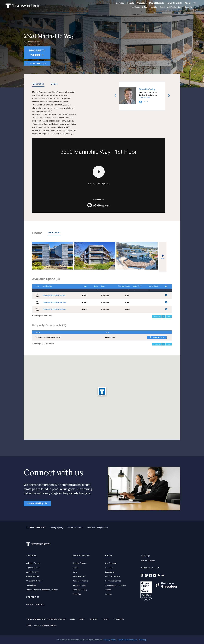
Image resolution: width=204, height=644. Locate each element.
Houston (105, 619)
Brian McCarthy (147, 89)
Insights (76, 568)
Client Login (145, 556)
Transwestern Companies (116, 585)
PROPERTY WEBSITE (37, 53)
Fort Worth (93, 619)
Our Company (111, 563)
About (185, 3)
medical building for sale (98, 528)
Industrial (151, 7)
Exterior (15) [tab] (54, 233)
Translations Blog (80, 590)
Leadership (110, 572)
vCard (143, 102)
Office (142, 7)
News (75, 572)
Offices (108, 590)
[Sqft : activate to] (82, 288)
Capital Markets (33, 576)
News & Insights (172, 3)
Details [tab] (54, 84)
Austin (72, 619)
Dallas (82, 619)
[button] (102, 392)
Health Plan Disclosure (128, 640)
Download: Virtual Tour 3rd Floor (54, 309)
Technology (31, 585)
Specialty (186, 7)
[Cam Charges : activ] (154, 288)
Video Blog (77, 594)
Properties (139, 3)
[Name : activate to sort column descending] (67, 332)
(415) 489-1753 (144, 98)
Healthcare (133, 7)
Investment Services (75, 528)
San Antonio (118, 619)
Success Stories (79, 585)
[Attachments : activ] (59, 288)
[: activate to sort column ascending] (158, 332)
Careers (108, 594)
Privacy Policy (110, 640)
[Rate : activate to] (92, 288)
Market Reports (154, 3)
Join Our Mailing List (37, 503)
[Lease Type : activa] (138, 288)
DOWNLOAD (159, 337)
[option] (142, 96)
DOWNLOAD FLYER (38, 63)
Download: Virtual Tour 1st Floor (54, 295)
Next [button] (169, 96)
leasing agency (56, 528)
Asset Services (32, 572)
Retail (160, 7)
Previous (157, 316)
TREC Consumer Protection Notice (41, 626)
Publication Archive (80, 581)
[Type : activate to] (105, 288)
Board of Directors (113, 576)
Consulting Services (34, 581)
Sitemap (143, 640)
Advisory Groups (33, 563)
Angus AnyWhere (148, 560)
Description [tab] (38, 84)
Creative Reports (79, 563)
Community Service (113, 581)
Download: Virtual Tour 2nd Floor (55, 302)
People (128, 3)
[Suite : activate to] (36, 288)
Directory (109, 568)
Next (169, 316)
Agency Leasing (33, 568)
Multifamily (169, 7)
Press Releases (79, 576)
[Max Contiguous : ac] (121, 288)
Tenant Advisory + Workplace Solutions (42, 590)
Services (118, 3)
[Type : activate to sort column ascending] (123, 332)
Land (178, 7)
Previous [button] (115, 96)
